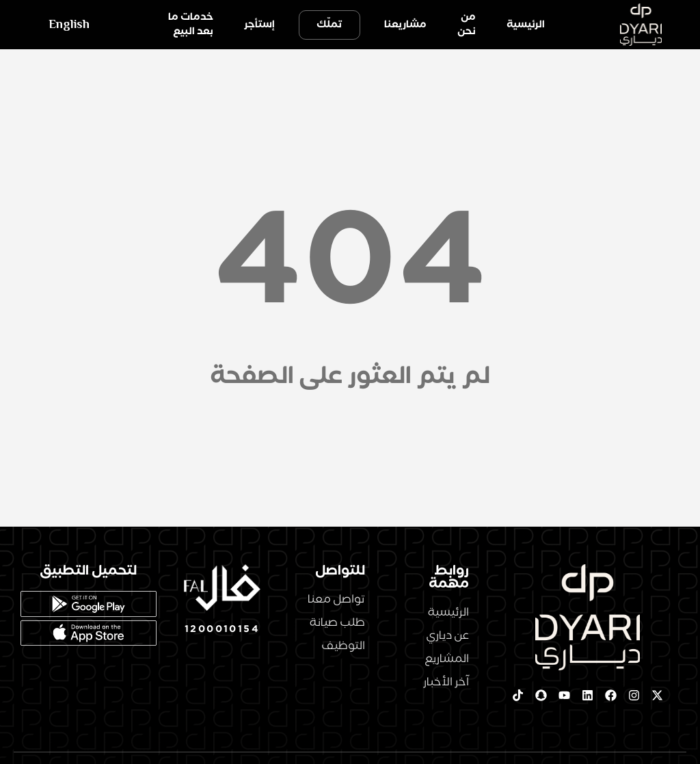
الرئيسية (526, 25)
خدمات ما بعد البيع (191, 24)
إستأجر (259, 25)
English (69, 25)
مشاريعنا (405, 25)
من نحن (467, 24)
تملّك (329, 25)
